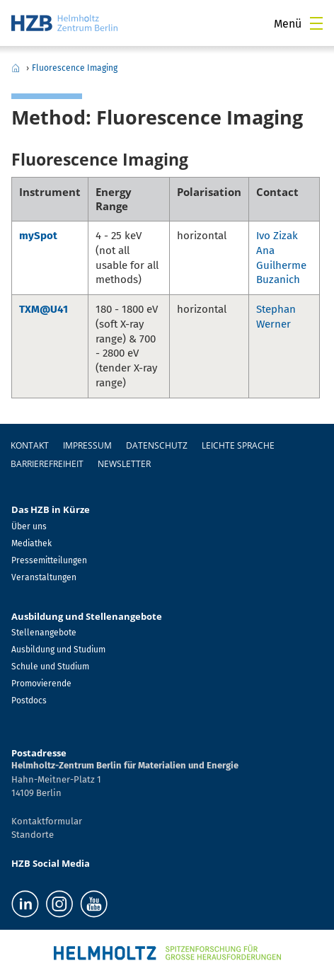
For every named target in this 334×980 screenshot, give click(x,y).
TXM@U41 (44, 309)
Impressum (87, 445)
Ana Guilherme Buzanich (281, 265)
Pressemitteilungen (49, 560)
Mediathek (31, 543)
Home (16, 68)
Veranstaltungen (44, 577)
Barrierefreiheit (47, 464)
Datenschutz (157, 445)
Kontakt (30, 445)
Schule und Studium (50, 667)
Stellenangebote (44, 633)
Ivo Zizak (277, 236)
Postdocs (29, 701)
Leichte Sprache (238, 445)
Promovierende (41, 684)
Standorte (33, 835)
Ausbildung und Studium (58, 650)
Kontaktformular (47, 821)
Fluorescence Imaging (75, 68)
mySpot (38, 236)
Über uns (29, 526)
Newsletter (124, 464)
